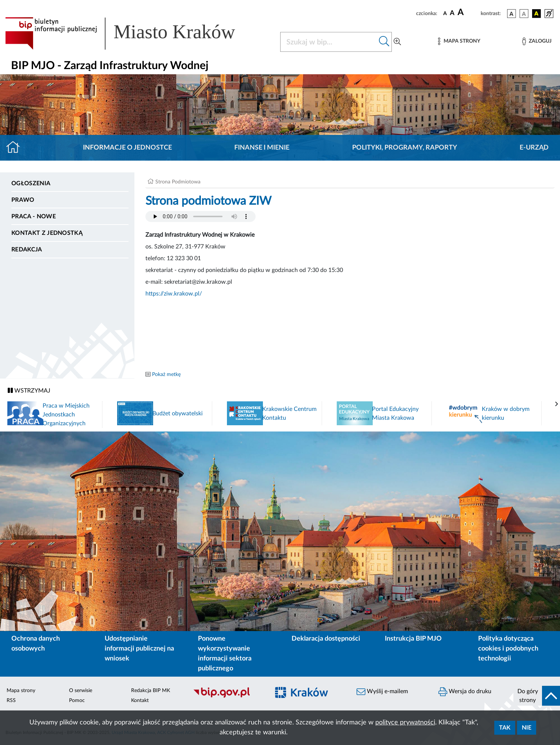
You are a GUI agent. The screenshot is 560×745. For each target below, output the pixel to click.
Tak (505, 728)
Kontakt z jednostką (47, 233)
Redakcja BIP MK (151, 691)
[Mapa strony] (459, 41)
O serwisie (81, 691)
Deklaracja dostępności (326, 639)
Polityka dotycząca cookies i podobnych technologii (508, 649)
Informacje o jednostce (127, 148)
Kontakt (140, 701)
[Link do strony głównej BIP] (131, 33)
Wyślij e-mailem (382, 692)
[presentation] (557, 404)
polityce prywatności (405, 723)
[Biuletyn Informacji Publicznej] (227, 697)
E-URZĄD (534, 148)
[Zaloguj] (537, 41)
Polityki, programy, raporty (405, 148)
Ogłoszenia (31, 183)
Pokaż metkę (166, 375)
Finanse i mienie (262, 148)
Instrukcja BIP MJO (413, 639)
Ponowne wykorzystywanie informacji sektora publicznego (225, 654)
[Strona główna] (16, 148)
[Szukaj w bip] (384, 42)
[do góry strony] (537, 696)
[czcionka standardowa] (445, 13)
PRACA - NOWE (34, 216)
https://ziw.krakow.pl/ (174, 294)
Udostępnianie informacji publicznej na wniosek (139, 649)
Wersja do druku (465, 692)
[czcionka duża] (468, 12)
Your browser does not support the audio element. (200, 216)
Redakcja (27, 250)
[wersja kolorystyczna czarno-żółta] (536, 14)
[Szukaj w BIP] (329, 42)
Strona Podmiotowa (178, 182)
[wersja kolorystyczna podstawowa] (512, 14)
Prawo (23, 200)
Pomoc (77, 701)
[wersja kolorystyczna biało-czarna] (524, 14)
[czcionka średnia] (452, 13)
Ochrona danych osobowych (36, 644)
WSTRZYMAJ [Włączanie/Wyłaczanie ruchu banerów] (29, 391)
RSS (11, 701)
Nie (527, 728)
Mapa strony (21, 691)
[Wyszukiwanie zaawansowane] (397, 42)
